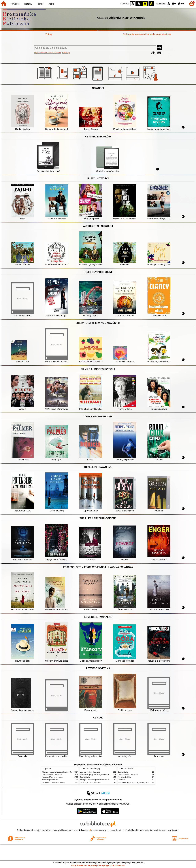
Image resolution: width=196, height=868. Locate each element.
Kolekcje (66, 53)
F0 (169, 3)
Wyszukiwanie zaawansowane (48, 53)
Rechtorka (122, 780)
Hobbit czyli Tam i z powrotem (52, 777)
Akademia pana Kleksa (50, 780)
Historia (28, 4)
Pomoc (40, 4)
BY (151, 3)
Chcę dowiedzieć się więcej (84, 865)
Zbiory (49, 34)
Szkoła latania (85, 777)
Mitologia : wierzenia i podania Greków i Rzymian (59, 772)
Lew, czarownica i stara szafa (52, 775)
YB (145, 3)
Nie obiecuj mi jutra (125, 777)
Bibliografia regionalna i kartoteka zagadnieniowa (147, 34)
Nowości (15, 4)
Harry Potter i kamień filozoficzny (53, 782)
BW (139, 3)
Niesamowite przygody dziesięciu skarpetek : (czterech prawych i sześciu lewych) (108, 775)
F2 (181, 3)
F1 (174, 3)
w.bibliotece (83, 830)
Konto (51, 4)
